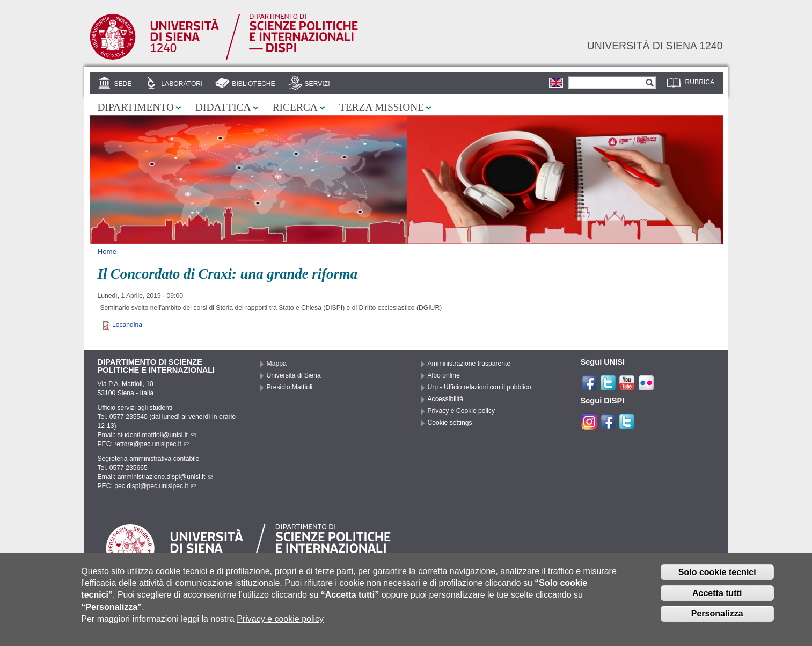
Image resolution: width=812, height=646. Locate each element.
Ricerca (295, 107)
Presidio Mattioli (290, 387)
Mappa (277, 364)
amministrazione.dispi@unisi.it (166, 477)
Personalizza (717, 616)
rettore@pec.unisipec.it (152, 444)
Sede (123, 84)
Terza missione (382, 107)
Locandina (127, 325)
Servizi (317, 84)
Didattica (223, 107)
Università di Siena (294, 375)
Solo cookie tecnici (717, 574)
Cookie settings (450, 423)
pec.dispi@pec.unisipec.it (155, 486)
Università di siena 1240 (655, 46)
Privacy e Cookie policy (462, 411)
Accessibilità (446, 399)
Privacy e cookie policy (280, 621)
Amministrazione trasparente (469, 364)
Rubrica (700, 82)
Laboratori (182, 84)
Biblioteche (253, 84)
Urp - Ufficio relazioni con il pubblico (480, 387)
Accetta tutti (717, 595)
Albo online (444, 375)
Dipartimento (136, 107)
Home (107, 252)
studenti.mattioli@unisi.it (157, 435)
